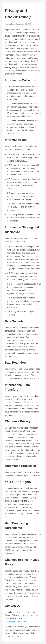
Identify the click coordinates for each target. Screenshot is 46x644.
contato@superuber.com (16, 622)
